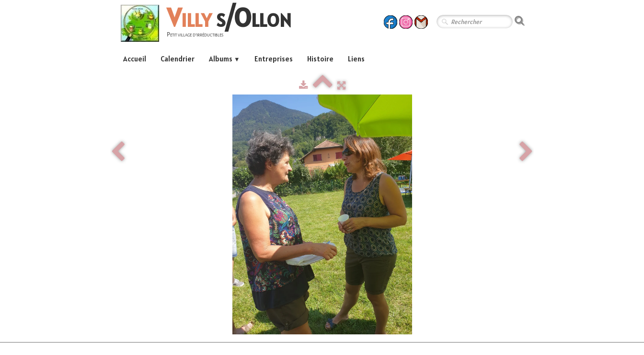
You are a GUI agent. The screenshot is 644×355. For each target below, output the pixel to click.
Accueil (135, 59)
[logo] (210, 25)
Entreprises (274, 59)
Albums (224, 59)
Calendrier (178, 59)
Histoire (320, 59)
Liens (356, 59)
